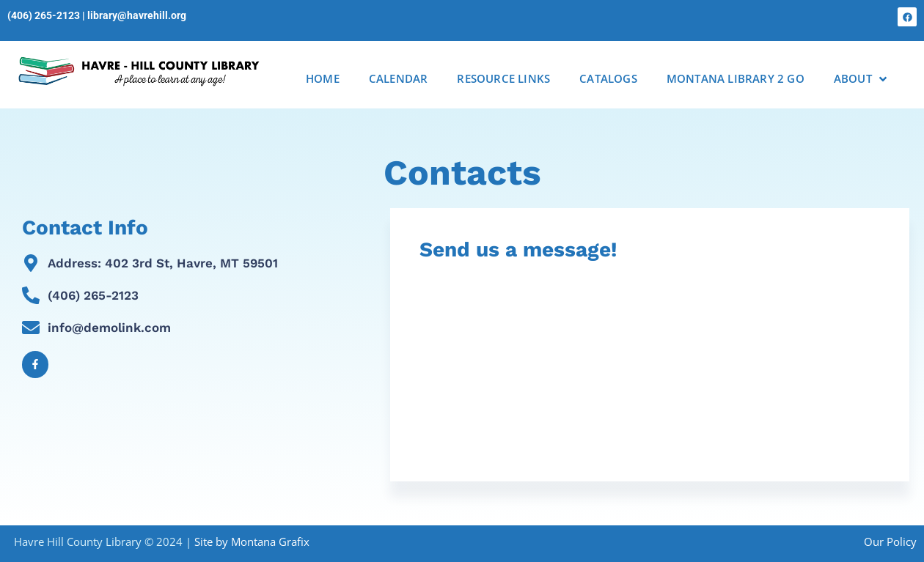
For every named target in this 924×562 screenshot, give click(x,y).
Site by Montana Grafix (252, 541)
